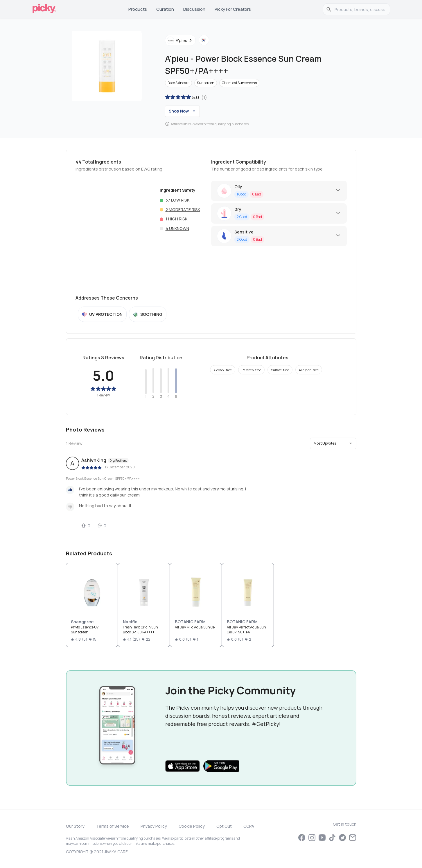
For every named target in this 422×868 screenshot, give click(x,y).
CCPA (249, 826)
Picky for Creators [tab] (233, 9)
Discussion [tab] (194, 9)
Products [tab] (138, 9)
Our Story (75, 826)
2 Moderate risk (183, 210)
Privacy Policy (154, 826)
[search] (360, 9)
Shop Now (183, 111)
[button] (333, 443)
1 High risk (176, 219)
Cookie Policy (192, 826)
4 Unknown (177, 228)
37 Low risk (177, 200)
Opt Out (224, 826)
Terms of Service (113, 826)
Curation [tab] (165, 9)
